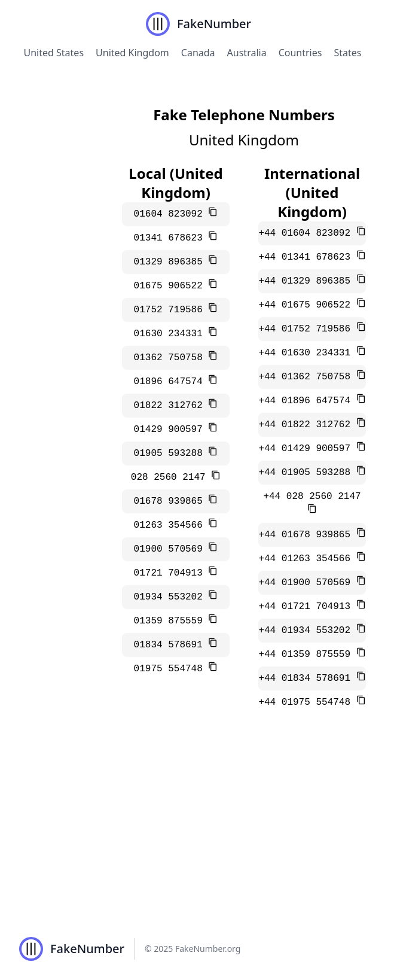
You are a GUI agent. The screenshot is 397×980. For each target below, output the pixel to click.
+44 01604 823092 (307, 233)
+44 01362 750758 (307, 377)
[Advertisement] (198, 828)
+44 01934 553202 (307, 631)
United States (54, 53)
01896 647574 (171, 382)
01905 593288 (171, 454)
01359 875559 (171, 621)
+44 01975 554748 (307, 702)
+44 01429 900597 (307, 449)
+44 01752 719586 (307, 329)
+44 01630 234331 (307, 353)
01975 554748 (171, 669)
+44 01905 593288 (307, 473)
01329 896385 (171, 262)
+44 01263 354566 (307, 559)
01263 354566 (171, 525)
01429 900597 (171, 430)
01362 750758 (171, 358)
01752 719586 (171, 310)
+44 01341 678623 (307, 257)
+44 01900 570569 (307, 583)
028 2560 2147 (171, 477)
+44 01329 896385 (307, 281)
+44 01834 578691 (307, 678)
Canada (198, 53)
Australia (247, 53)
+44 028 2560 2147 (312, 497)
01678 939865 (171, 501)
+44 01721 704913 (307, 607)
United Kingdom (132, 53)
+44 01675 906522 (307, 305)
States (347, 53)
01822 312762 (171, 406)
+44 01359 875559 (307, 655)
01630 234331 (171, 334)
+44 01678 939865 (307, 535)
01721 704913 (171, 573)
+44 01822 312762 (307, 425)
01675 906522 (171, 286)
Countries (300, 53)
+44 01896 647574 (307, 401)
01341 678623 (171, 238)
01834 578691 (171, 645)
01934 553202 (171, 597)
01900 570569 (171, 549)
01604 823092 (171, 214)
